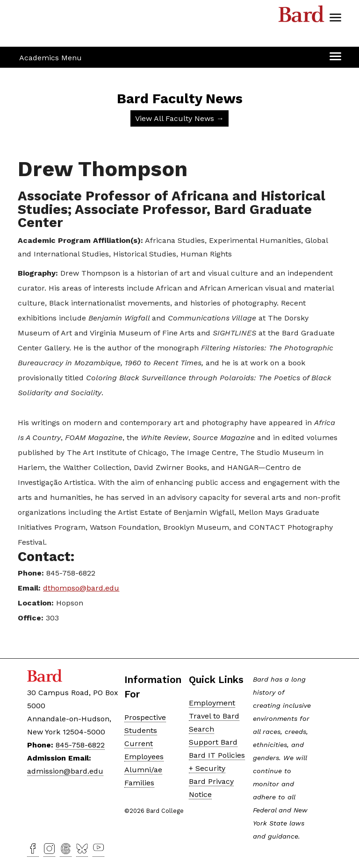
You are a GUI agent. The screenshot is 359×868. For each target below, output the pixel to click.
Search (201, 729)
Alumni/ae (143, 770)
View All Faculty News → (179, 118)
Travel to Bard (214, 716)
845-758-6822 (80, 745)
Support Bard (213, 742)
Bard (302, 16)
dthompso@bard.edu (81, 588)
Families (139, 783)
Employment (212, 703)
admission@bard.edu (65, 771)
